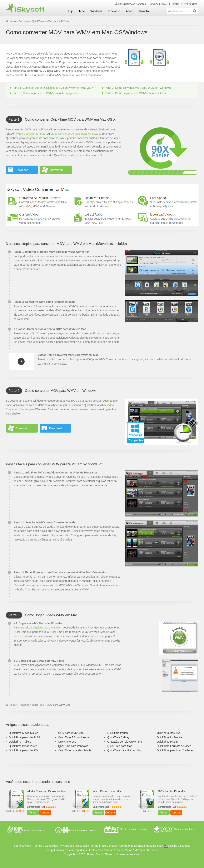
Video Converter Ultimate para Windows (75, 134)
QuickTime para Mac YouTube (175, 750)
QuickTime (38, 21)
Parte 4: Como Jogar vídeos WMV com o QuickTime (136, 93)
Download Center (159, 4)
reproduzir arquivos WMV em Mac (40, 628)
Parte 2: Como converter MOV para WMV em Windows (138, 88)
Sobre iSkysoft (22, 846)
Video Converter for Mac (30, 134)
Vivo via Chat (190, 4)
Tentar (33, 812)
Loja (71, 11)
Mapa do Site (154, 846)
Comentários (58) (167, 807)
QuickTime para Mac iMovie (75, 750)
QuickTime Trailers (20, 742)
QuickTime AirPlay (118, 737)
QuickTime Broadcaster (23, 746)
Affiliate (94, 846)
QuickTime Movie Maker (23, 733)
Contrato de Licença (131, 846)
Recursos (24, 21)
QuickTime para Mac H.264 (25, 737)
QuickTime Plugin (167, 742)
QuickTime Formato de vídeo (174, 746)
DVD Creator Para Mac (172, 791)
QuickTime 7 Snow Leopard (75, 737)
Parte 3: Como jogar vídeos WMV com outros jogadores (46, 93)
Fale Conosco (109, 846)
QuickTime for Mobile (169, 737)
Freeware (114, 11)
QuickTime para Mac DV (23, 750)
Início (13, 21)
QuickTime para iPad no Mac (125, 750)
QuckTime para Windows (73, 746)
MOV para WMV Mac (71, 733)
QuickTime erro (67, 742)
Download (22, 170)
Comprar (45, 812)
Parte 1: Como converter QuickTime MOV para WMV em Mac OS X (53, 88)
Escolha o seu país (177, 846)
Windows (96, 11)
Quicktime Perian (118, 733)
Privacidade (67, 846)
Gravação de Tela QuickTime (125, 742)
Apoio (129, 11)
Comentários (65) (101, 807)
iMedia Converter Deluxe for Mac (47, 791)
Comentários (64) (36, 807)
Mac (82, 11)
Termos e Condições (46, 846)
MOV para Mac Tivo (169, 733)
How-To (144, 11)
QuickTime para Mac (120, 746)
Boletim (175, 4)
